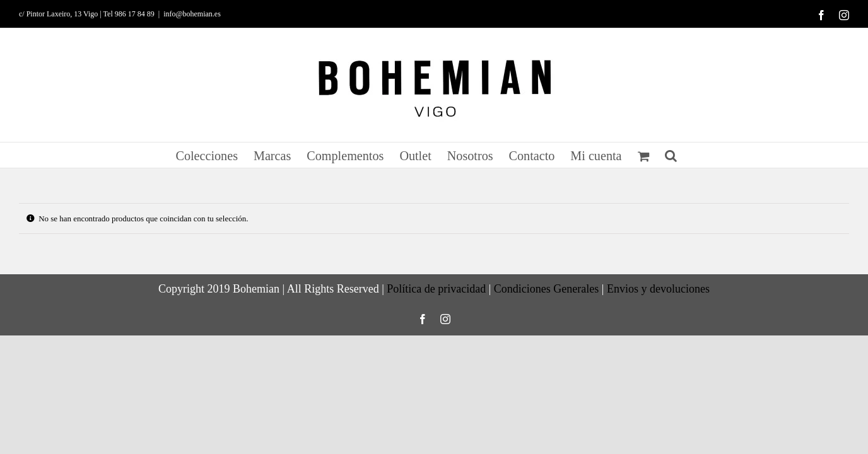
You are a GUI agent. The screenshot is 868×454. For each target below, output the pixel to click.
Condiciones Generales (546, 289)
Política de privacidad (436, 289)
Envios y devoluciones (658, 289)
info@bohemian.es (192, 14)
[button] (691, 155)
